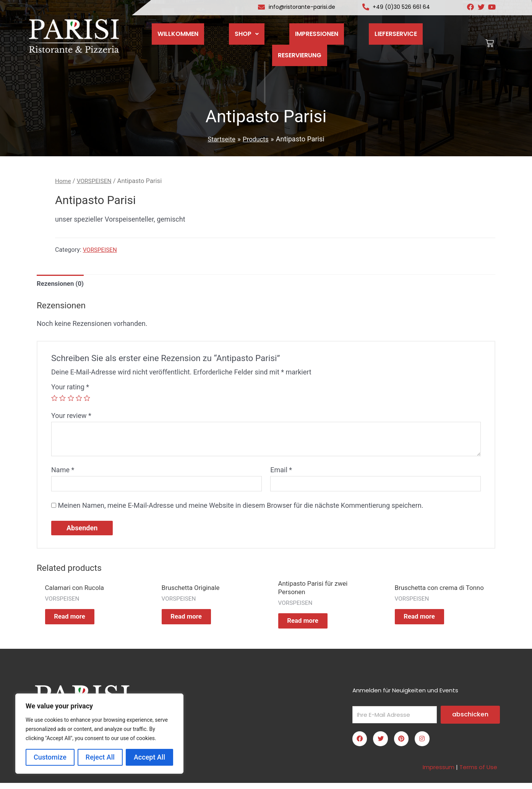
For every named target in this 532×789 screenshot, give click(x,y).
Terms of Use (478, 773)
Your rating (70, 388)
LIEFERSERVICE (357, 29)
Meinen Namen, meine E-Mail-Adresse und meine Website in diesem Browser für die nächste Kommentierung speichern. (240, 508)
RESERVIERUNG (425, 29)
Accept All (149, 757)
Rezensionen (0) (62, 284)
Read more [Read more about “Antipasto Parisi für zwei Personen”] (310, 626)
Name (63, 471)
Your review (71, 417)
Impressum (439, 773)
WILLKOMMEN (173, 29)
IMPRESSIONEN (289, 29)
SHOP (231, 29)
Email (281, 471)
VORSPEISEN (97, 181)
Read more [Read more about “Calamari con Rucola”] (77, 621)
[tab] (62, 284)
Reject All (100, 757)
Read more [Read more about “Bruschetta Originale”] (194, 621)
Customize (50, 757)
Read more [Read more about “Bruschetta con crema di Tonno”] (427, 626)
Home (64, 181)
